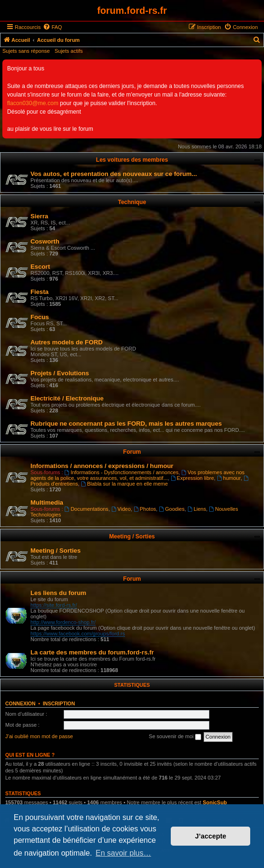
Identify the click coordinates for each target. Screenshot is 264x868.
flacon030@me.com (33, 103)
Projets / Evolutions (60, 373)
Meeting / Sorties (132, 536)
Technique (132, 202)
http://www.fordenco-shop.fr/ (63, 622)
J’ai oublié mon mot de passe (39, 736)
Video (121, 509)
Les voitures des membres (132, 160)
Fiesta (39, 292)
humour (229, 478)
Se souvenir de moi (175, 737)
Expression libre (192, 478)
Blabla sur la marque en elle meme (124, 484)
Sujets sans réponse (26, 51)
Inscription (59, 703)
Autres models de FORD (67, 342)
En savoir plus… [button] (123, 853)
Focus (40, 317)
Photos (145, 509)
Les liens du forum (58, 593)
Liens (197, 509)
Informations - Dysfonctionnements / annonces (122, 472)
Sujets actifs (69, 51)
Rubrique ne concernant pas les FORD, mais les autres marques (126, 424)
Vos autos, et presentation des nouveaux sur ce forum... (114, 174)
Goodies (172, 509)
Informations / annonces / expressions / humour (102, 466)
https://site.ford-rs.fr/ (54, 605)
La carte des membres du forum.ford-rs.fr (92, 652)
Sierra (39, 216)
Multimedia (47, 502)
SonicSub (215, 802)
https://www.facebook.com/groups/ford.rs (78, 634)
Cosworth (45, 241)
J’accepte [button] (211, 836)
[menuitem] (52, 27)
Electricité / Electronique (67, 398)
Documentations (87, 509)
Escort (40, 267)
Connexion (20, 703)
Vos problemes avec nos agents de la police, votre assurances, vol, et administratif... (137, 475)
